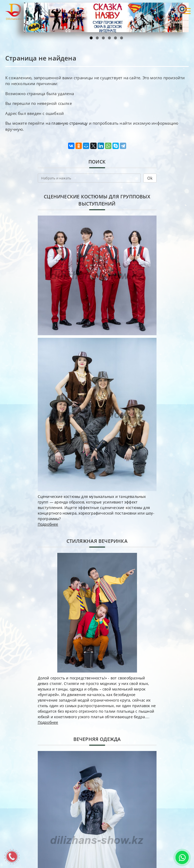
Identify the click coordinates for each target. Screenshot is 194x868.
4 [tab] (109, 38)
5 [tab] (115, 38)
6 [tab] (122, 38)
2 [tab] (97, 38)
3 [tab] (103, 38)
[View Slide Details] (106, 17)
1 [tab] (91, 38)
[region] (106, 17)
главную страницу (70, 123)
